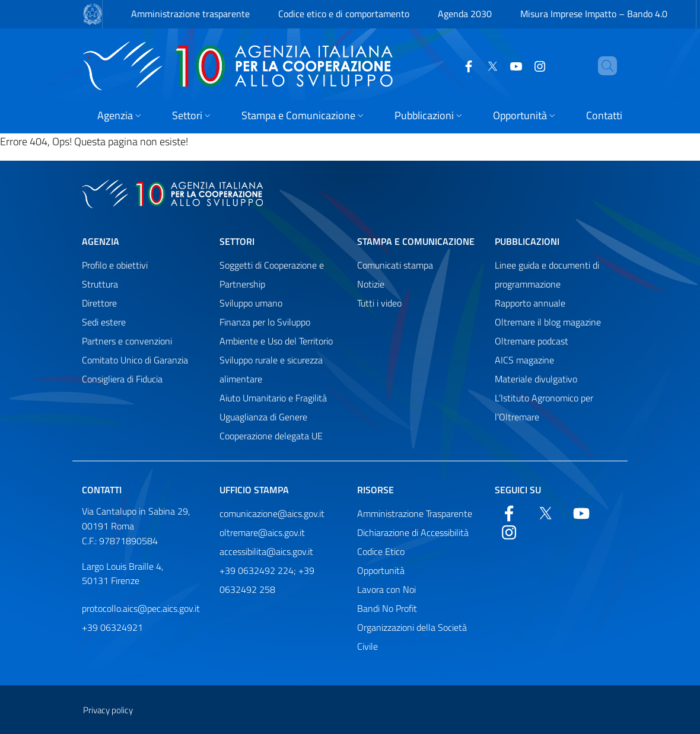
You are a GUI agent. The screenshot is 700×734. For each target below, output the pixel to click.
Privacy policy (108, 710)
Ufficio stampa (254, 490)
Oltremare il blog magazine (548, 322)
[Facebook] (448, 65)
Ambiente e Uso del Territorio (276, 341)
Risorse (376, 490)
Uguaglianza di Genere (263, 417)
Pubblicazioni (527, 241)
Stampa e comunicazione (416, 241)
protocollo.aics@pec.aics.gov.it (141, 608)
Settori (237, 241)
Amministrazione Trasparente (415, 513)
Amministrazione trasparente (190, 14)
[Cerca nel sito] (603, 66)
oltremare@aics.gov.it (262, 532)
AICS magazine (524, 360)
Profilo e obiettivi (115, 265)
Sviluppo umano (251, 303)
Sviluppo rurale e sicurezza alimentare (271, 369)
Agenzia (101, 241)
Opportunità (381, 570)
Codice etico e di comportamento (344, 14)
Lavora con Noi (386, 589)
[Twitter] (472, 65)
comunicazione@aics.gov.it (272, 513)
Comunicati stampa (395, 265)
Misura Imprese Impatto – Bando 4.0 (594, 14)
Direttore (99, 303)
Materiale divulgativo (536, 379)
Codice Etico (381, 551)
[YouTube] (496, 65)
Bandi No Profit (387, 608)
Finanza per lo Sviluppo (265, 322)
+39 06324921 (112, 627)
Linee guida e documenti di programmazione (547, 275)
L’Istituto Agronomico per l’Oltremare (544, 407)
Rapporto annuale (530, 303)
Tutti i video (379, 303)
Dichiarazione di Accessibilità (413, 532)
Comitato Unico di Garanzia (135, 360)
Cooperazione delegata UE (271, 436)
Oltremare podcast (532, 341)
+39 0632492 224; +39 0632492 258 (267, 580)
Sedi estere (104, 322)
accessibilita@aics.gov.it (266, 551)
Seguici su (518, 490)
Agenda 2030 (465, 14)
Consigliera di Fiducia (122, 379)
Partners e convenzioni (127, 341)
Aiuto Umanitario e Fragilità (273, 398)
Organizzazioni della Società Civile (412, 637)
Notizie (371, 284)
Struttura (100, 284)
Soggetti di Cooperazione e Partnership (272, 275)
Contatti (102, 490)
